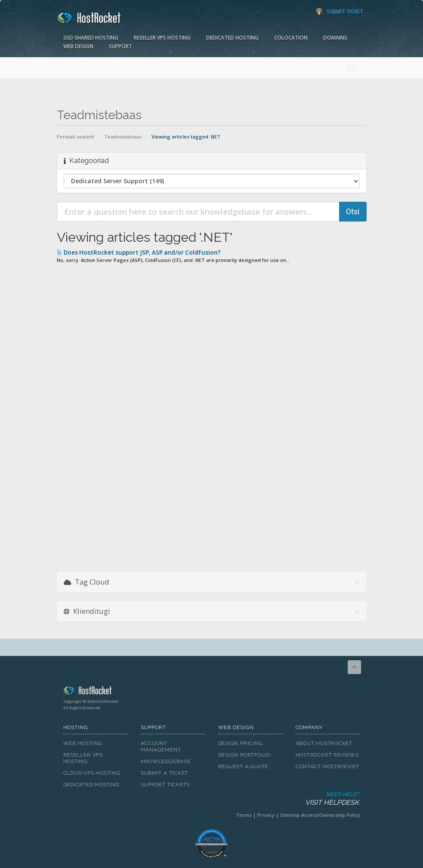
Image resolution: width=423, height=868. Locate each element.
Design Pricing (241, 743)
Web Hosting (83, 743)
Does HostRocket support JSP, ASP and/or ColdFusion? (139, 252)
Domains (335, 38)
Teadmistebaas (123, 137)
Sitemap (290, 815)
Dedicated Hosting (232, 38)
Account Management (161, 746)
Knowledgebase (166, 761)
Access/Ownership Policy (331, 815)
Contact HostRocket (327, 766)
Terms (244, 815)
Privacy (266, 815)
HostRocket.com (212, 692)
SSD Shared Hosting (91, 38)
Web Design (78, 46)
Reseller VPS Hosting (162, 38)
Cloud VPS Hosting (92, 773)
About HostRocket (324, 743)
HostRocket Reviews (327, 755)
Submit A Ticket (165, 773)
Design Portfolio (244, 755)
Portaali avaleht (76, 137)
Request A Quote (244, 766)
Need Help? (211, 799)
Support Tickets (165, 785)
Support (120, 46)
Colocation (291, 38)
